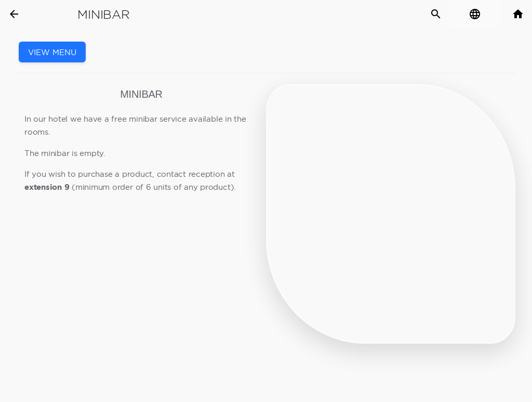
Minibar (103, 15)
